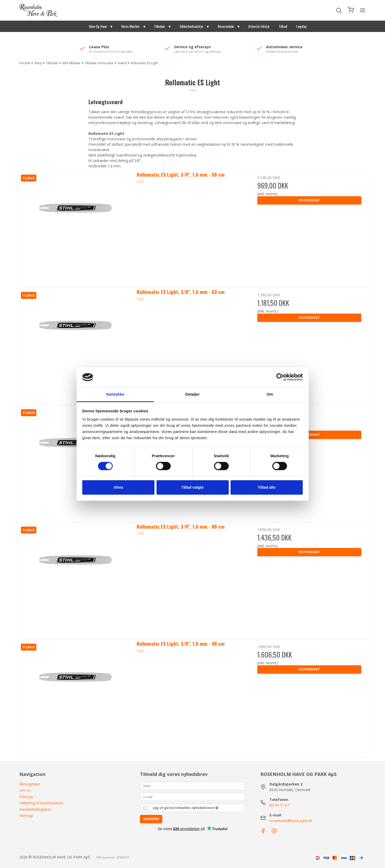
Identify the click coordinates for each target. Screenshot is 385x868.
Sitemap (26, 816)
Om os (25, 790)
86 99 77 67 (279, 805)
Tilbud (283, 26)
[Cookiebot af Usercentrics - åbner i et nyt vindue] (280, 377)
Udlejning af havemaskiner (41, 803)
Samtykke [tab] (115, 394)
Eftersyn (26, 797)
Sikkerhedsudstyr (191, 26)
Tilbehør (159, 26)
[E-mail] (193, 796)
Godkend (151, 819)
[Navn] (193, 785)
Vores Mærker (130, 26)
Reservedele (226, 26)
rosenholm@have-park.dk (291, 821)
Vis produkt (309, 200)
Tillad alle (267, 487)
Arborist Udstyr (259, 26)
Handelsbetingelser (35, 809)
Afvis (118, 487)
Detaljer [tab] (193, 394)
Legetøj (301, 26)
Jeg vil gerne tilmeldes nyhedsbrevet (186, 808)
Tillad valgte (192, 487)
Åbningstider (30, 784)
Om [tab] (270, 394)
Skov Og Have (98, 26)
